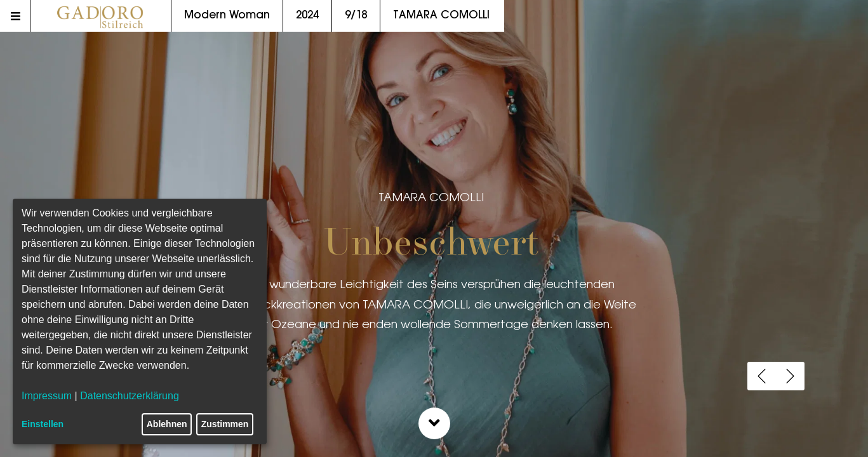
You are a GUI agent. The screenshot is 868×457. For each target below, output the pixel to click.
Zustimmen (225, 424)
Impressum (47, 396)
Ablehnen (167, 424)
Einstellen (43, 424)
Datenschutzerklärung (130, 396)
